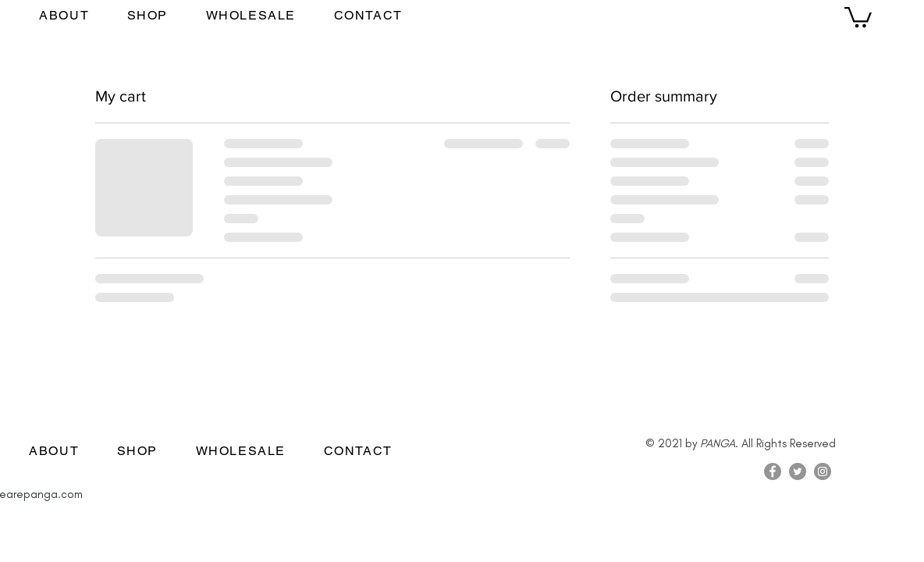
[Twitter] (798, 471)
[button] (858, 16)
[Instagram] (762, 17)
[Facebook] (785, 17)
